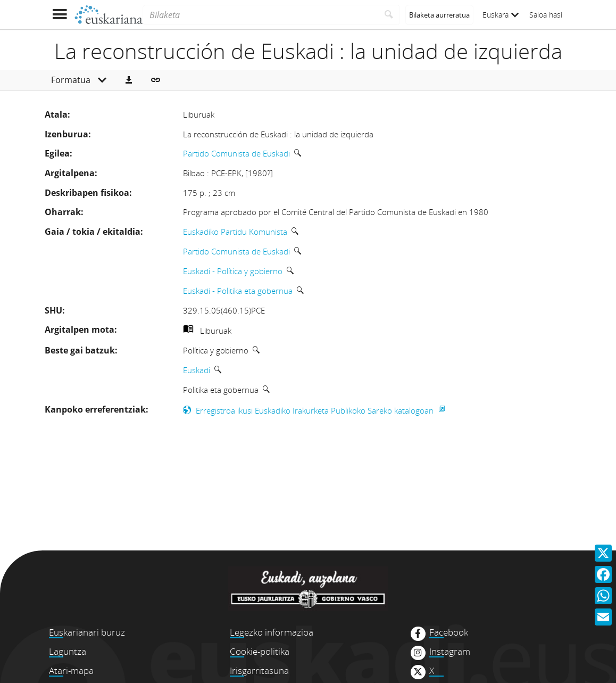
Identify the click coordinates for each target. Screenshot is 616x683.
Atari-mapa (71, 670)
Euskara (501, 15)
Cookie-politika (260, 651)
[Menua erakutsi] (59, 15)
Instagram (450, 652)
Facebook (449, 632)
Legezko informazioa (272, 632)
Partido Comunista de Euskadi (236, 153)
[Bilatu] (389, 15)
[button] (129, 80)
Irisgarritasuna (259, 670)
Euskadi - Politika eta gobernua (238, 291)
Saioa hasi (546, 15)
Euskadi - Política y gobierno (233, 271)
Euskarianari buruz (87, 632)
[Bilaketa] (260, 15)
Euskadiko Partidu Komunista (235, 232)
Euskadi (197, 370)
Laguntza (68, 651)
